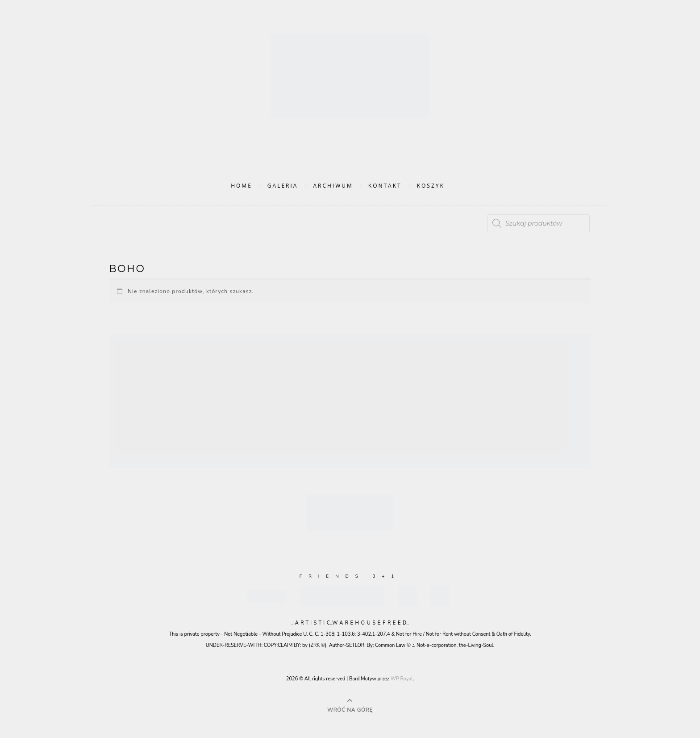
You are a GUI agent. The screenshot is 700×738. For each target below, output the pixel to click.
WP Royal (402, 679)
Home (242, 186)
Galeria (283, 186)
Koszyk (431, 186)
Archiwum (333, 186)
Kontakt (385, 186)
